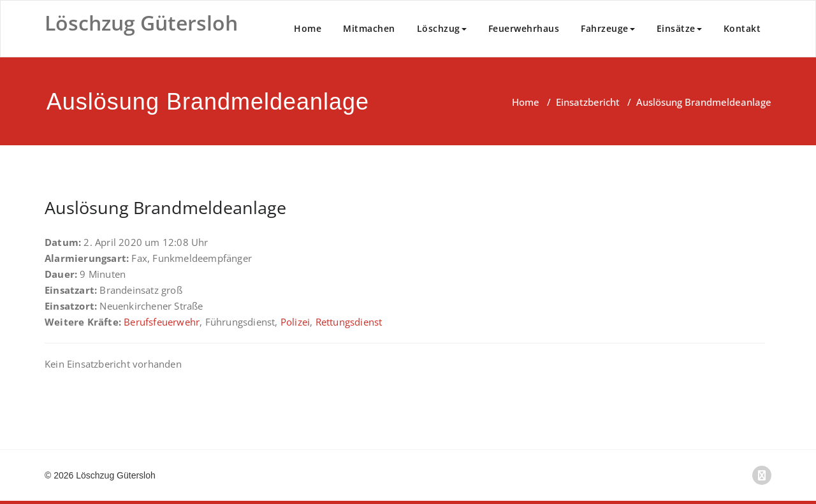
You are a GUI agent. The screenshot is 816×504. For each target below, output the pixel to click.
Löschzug (442, 28)
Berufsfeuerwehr (162, 322)
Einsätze (679, 28)
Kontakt (742, 28)
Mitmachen (369, 28)
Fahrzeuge (608, 28)
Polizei (295, 322)
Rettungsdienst (349, 322)
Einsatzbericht (588, 102)
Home (308, 28)
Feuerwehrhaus (524, 28)
